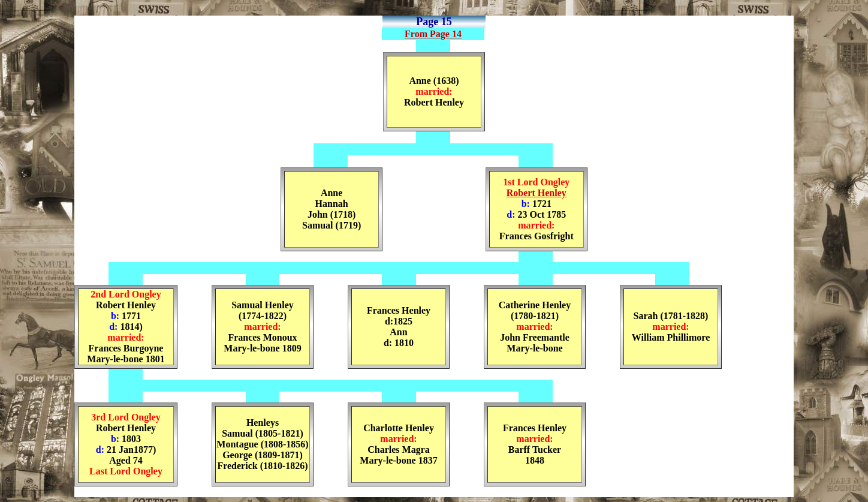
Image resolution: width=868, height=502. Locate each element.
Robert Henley (537, 193)
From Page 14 (433, 34)
